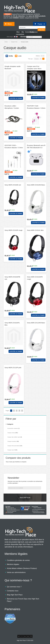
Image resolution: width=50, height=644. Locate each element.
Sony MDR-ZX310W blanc (36, 185)
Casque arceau (11, 433)
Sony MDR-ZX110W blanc (36, 323)
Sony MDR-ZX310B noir (13, 185)
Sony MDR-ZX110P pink (13, 368)
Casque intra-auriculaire (13, 446)
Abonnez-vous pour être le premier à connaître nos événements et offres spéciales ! (25, 482)
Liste (18, 56)
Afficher (38, 56)
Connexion (32, 32)
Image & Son (14, 42)
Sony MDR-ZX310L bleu (35, 230)
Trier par (30, 59)
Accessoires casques (13, 428)
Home (6, 42)
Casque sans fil (11, 450)
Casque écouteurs (12, 441)
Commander (27, 32)
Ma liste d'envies (23, 33)
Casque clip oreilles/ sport (14, 437)
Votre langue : (10, 37)
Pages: (7, 411)
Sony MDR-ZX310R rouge (14, 230)
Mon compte (18, 33)
